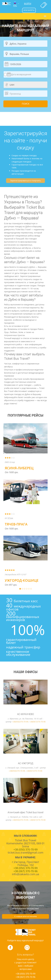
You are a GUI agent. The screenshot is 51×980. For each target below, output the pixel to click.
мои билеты (29, 10)
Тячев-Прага (16, 524)
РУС (15, 4)
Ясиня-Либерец (19, 468)
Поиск (26, 104)
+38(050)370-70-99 (20, 722)
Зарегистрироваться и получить (26, 181)
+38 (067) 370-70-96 (26, 977)
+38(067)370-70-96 (37, 722)
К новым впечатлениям (26, 916)
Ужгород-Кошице (22, 580)
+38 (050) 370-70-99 (26, 974)
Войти (28, 4)
